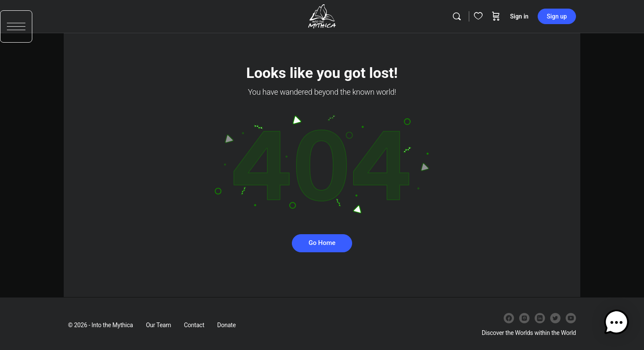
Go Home (322, 243)
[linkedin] (540, 318)
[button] (16, 29)
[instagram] (524, 318)
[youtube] (571, 318)
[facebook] (509, 318)
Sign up (557, 16)
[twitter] (555, 318)
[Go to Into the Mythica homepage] (322, 15)
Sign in (519, 16)
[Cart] (496, 16)
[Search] (457, 16)
